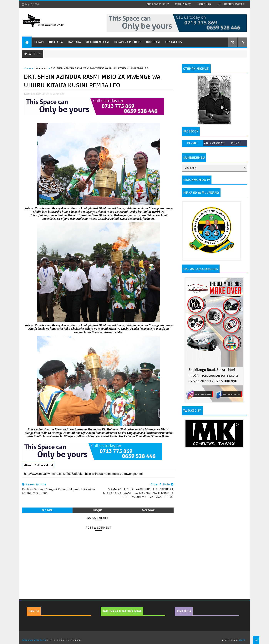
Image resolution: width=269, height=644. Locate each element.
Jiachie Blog (204, 4)
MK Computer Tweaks (231, 4)
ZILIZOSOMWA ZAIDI (214, 144)
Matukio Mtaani (97, 42)
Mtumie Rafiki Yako (38, 465)
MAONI (236, 143)
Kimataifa (56, 42)
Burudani (153, 42)
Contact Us (173, 42)
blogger (47, 510)
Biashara (74, 42)
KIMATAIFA (184, 611)
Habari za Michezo (128, 42)
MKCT (242, 640)
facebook (148, 510)
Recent (193, 143)
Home (27, 68)
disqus (98, 510)
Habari (39, 42)
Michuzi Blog (183, 4)
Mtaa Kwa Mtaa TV (158, 4)
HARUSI (34, 611)
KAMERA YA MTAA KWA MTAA (122, 611)
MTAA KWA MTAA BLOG (34, 640)
